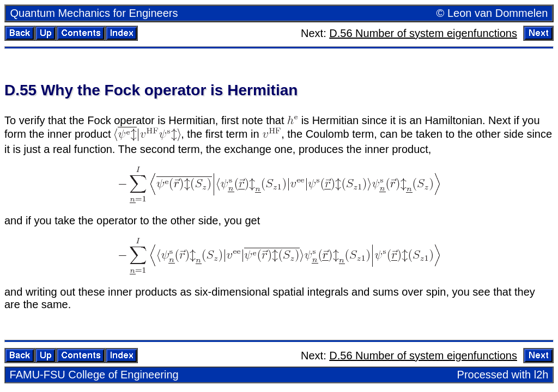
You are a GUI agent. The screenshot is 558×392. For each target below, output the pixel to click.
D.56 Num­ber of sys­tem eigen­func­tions (423, 33)
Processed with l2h (503, 375)
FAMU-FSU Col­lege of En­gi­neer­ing (94, 375)
